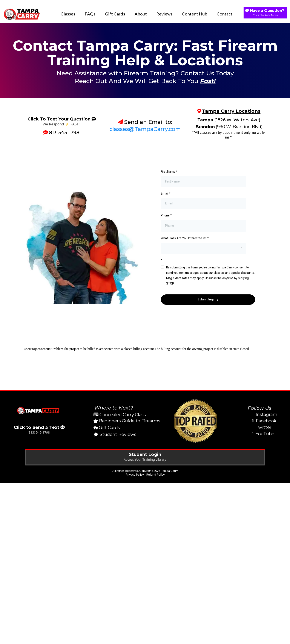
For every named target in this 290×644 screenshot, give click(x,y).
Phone (166, 215)
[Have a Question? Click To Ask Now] (265, 13)
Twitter (264, 427)
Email (166, 193)
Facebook (266, 421)
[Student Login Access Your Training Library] (145, 457)
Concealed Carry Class (123, 415)
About (141, 14)
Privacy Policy (135, 474)
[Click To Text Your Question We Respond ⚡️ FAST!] (61, 121)
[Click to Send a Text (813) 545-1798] (39, 430)
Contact (225, 14)
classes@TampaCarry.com (145, 129)
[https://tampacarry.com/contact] (39, 411)
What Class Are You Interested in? (185, 238)
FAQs (90, 14)
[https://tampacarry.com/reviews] (196, 421)
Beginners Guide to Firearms (130, 421)
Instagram (266, 414)
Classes (68, 14)
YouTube (265, 434)
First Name (169, 172)
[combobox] (204, 248)
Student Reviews (118, 434)
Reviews (164, 14)
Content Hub (195, 14)
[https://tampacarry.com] (21, 14)
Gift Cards (115, 14)
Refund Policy (155, 474)
